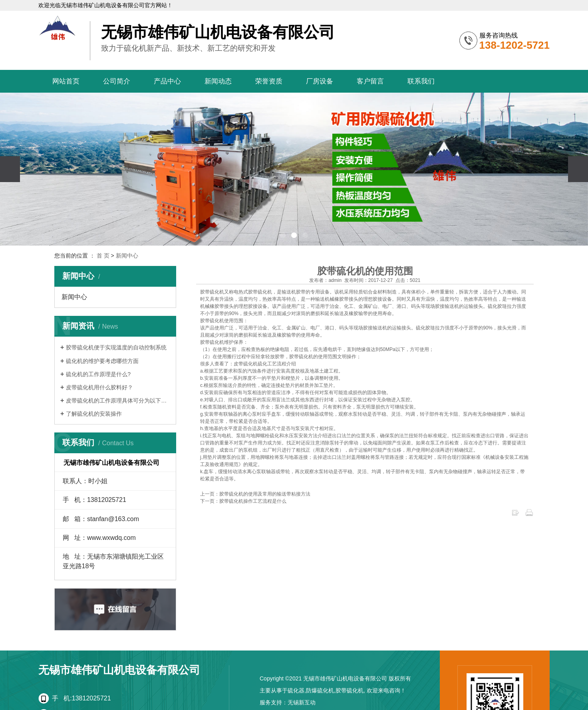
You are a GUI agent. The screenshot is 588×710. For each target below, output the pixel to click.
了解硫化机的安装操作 (94, 414)
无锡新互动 (302, 702)
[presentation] (10, 169)
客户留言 (370, 81)
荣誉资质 (269, 81)
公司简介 (117, 81)
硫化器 (296, 690)
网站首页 (66, 81)
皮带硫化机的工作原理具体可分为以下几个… (118, 401)
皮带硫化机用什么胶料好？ (99, 387)
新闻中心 (127, 256)
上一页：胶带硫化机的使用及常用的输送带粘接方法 (255, 494)
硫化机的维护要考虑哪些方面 (102, 361)
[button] (283, 235)
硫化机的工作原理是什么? (98, 374)
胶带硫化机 (212, 292)
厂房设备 (320, 81)
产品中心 (167, 81)
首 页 (103, 256)
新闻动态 (218, 81)
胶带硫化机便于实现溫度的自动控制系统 (116, 347)
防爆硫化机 (320, 690)
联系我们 (421, 81)
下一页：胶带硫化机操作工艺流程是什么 (243, 501)
